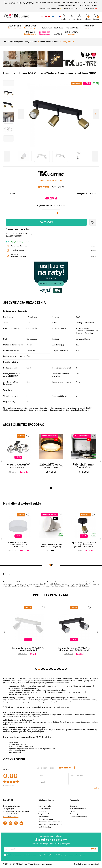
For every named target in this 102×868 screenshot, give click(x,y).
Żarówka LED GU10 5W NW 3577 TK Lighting (51, 546)
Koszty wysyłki (44, 809)
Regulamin (74, 806)
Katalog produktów (72, 9)
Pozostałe (74, 800)
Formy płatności (45, 806)
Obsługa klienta (46, 800)
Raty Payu (42, 811)
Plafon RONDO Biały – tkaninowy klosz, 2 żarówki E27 (18, 545)
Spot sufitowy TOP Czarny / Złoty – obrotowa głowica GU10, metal (84, 545)
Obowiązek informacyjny (79, 817)
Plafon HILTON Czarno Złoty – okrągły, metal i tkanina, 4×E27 (84, 466)
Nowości (58, 34)
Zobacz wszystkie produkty (51, 181)
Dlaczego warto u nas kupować (51, 822)
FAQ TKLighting (45, 827)
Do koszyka (46, 222)
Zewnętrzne (31, 27)
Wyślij (96, 788)
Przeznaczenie (73, 28)
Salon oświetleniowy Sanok (74, 3)
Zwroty (72, 811)
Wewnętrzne (15, 27)
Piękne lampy (72, 33)
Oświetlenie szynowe (52, 28)
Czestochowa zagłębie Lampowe (48, 3)
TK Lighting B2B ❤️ (90, 9)
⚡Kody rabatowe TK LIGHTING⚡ (49, 9)
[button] (8, 83)
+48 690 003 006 (26, 3)
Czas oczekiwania (46, 819)
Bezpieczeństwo (45, 814)
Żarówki (30, 33)
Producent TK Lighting (67, 6)
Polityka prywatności (78, 809)
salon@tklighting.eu (11, 817)
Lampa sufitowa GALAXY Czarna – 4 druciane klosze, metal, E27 (18, 466)
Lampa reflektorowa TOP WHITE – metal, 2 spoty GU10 (39, 649)
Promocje (44, 33)
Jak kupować (43, 817)
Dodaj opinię (59, 187)
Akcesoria (89, 27)
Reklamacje (74, 814)
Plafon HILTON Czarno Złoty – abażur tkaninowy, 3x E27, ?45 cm (51, 466)
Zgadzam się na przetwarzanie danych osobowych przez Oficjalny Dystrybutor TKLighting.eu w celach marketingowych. (46, 855)
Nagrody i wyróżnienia (88, 6)
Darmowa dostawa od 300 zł (50, 825)
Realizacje (93, 3)
